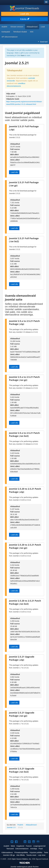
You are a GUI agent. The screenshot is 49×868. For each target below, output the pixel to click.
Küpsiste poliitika (36, 852)
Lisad (43, 27)
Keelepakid (6, 32)
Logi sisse (42, 855)
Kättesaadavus (7, 852)
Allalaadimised (32, 27)
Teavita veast (31, 855)
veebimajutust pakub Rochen (24, 867)
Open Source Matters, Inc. (22, 859)
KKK (32, 32)
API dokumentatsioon (10, 37)
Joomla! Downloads (24, 8)
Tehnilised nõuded (20, 32)
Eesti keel (43, 42)
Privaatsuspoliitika (21, 852)
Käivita (24, 19)
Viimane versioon (17, 27)
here (23, 55)
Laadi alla (25, 14)
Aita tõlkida (21, 855)
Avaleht (4, 27)
